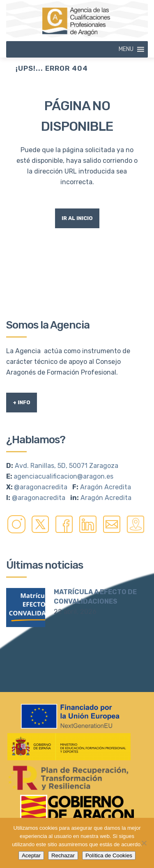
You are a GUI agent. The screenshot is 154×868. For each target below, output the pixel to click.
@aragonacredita (41, 487)
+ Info (22, 402)
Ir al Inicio (77, 218)
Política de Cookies (109, 855)
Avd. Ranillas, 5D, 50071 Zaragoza (67, 466)
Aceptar (31, 855)
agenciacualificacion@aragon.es (63, 476)
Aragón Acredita (106, 487)
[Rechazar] (144, 843)
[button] (126, 49)
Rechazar (63, 855)
